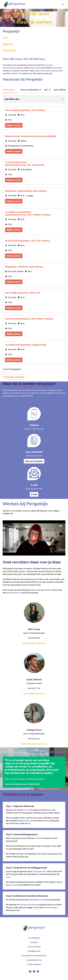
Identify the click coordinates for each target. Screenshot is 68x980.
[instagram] (34, 972)
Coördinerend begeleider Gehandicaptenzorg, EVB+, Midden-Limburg (28, 213)
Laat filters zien (34, 99)
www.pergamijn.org (34, 960)
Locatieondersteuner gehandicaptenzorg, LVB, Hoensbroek (25, 164)
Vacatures (34, 942)
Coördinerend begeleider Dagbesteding (26, 345)
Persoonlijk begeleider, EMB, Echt (23, 293)
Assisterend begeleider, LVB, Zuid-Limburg (27, 241)
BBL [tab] (48, 90)
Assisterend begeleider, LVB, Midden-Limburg (29, 319)
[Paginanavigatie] (63, 4)
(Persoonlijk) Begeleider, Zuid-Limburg (25, 110)
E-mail (34, 494)
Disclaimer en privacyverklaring (34, 956)
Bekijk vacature (14, 125)
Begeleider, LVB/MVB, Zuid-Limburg (24, 267)
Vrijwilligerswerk (34, 951)
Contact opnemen (34, 964)
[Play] (34, 538)
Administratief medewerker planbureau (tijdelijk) (30, 136)
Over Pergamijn (34, 938)
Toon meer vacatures (14, 377)
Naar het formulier (34, 461)
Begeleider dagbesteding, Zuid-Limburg (26, 191)
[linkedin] (38, 972)
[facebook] (30, 972)
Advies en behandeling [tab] (31, 90)
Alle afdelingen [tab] (9, 90)
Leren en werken (34, 947)
